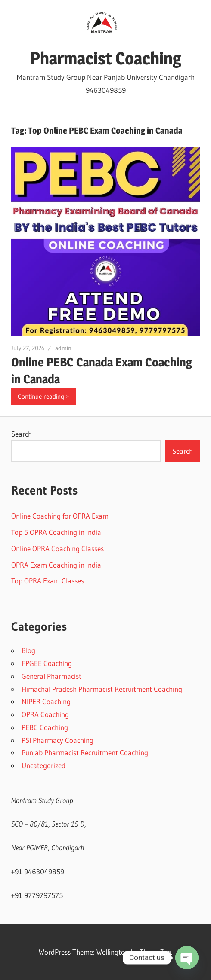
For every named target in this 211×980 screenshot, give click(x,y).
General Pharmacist (51, 676)
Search (22, 434)
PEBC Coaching (45, 727)
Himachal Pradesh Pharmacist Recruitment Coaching (102, 689)
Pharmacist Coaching (106, 58)
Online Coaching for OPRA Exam (60, 516)
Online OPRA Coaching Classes (57, 548)
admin (63, 348)
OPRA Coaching (45, 714)
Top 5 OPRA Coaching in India (56, 532)
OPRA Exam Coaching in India (56, 565)
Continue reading (41, 396)
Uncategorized (43, 765)
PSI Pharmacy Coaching (57, 740)
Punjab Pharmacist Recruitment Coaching (85, 753)
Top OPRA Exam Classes (48, 581)
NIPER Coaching (46, 701)
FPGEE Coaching (47, 663)
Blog (28, 650)
